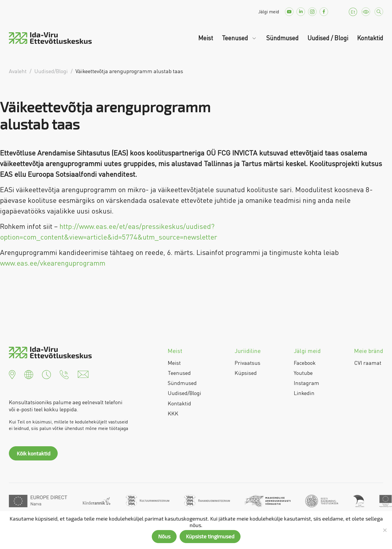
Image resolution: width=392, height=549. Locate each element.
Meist (206, 38)
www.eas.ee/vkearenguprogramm (53, 263)
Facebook (305, 363)
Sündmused (282, 38)
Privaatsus (247, 363)
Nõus (164, 536)
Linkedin (304, 393)
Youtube (303, 373)
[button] (12, 374)
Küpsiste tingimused (210, 536)
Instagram (306, 383)
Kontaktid (370, 38)
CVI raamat (368, 363)
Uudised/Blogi (184, 393)
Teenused (236, 38)
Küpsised (246, 373)
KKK (173, 413)
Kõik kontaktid (33, 453)
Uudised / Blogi (328, 38)
